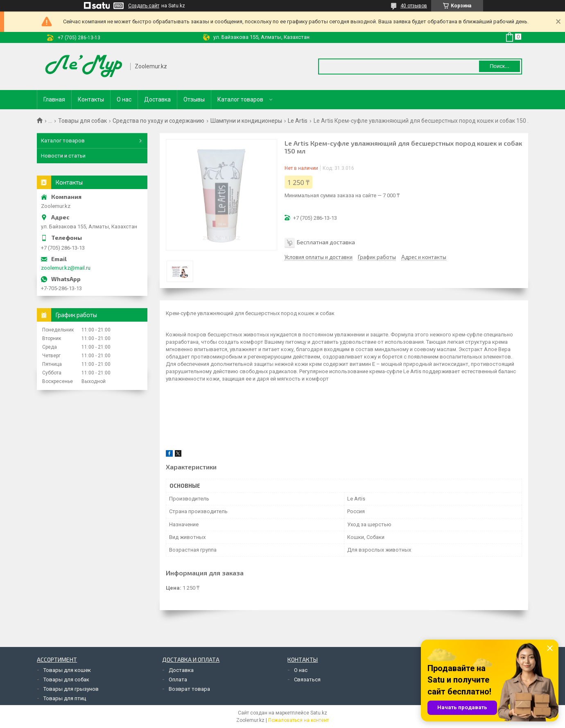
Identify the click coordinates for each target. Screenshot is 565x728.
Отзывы (194, 99)
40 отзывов (414, 6)
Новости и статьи (63, 156)
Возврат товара (189, 689)
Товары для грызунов (71, 689)
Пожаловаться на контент (298, 720)
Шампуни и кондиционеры (246, 121)
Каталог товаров (240, 99)
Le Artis (298, 121)
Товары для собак (82, 121)
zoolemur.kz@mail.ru (66, 268)
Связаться (307, 680)
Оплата (178, 680)
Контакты (91, 99)
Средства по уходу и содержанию (158, 121)
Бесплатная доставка (326, 242)
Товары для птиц (65, 698)
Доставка (157, 99)
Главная (54, 99)
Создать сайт (144, 6)
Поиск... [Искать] (499, 66)
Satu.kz (319, 713)
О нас (124, 99)
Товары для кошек (67, 670)
